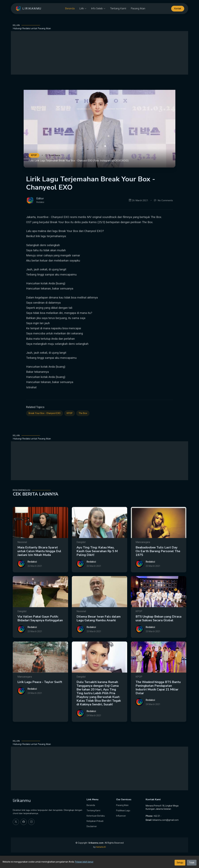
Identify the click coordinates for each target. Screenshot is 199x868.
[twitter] (16, 822)
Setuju (180, 863)
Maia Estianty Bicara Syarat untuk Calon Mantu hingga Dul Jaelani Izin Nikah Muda (39, 566)
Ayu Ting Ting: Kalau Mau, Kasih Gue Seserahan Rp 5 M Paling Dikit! (97, 566)
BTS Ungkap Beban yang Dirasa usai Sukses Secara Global (159, 633)
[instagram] (31, 822)
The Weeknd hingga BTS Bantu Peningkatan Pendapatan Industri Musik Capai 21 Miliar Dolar (158, 702)
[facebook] (24, 822)
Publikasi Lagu (123, 811)
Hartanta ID (101, 847)
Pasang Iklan (138, 8)
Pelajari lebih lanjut (84, 862)
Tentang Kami (118, 8)
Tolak (192, 863)
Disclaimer (92, 826)
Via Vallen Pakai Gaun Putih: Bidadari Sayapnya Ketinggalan (40, 633)
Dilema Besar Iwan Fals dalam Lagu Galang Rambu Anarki (99, 633)
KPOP (34, 155)
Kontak (178, 9)
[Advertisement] (99, 53)
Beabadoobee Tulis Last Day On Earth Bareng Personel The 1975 (158, 566)
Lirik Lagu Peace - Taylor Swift (40, 697)
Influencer (121, 816)
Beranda (70, 8)
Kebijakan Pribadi (95, 821)
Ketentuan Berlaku (96, 816)
